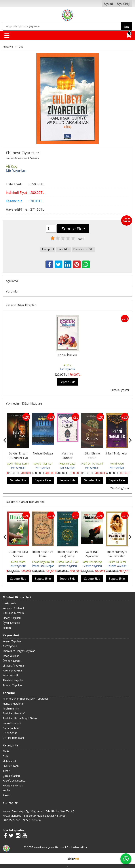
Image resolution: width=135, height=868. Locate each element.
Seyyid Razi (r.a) (43, 464)
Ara (126, 27)
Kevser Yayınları (67, 566)
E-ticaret (62, 858)
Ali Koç (67, 365)
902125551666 (12, 820)
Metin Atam (18, 562)
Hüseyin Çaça (67, 464)
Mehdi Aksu (117, 464)
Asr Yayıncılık (67, 369)
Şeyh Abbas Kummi (19, 464)
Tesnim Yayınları (92, 566)
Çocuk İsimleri (67, 355)
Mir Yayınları (18, 468)
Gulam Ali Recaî (117, 562)
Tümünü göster (120, 390)
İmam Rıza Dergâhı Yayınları (49, 566)
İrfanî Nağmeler (117, 453)
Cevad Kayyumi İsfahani (46, 562)
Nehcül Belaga (43, 453)
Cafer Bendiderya (92, 562)
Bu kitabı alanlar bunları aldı (25, 502)
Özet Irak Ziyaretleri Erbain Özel (92, 556)
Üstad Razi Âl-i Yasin (69, 562)
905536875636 (32, 820)
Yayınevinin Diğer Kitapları (24, 403)
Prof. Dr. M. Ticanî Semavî (97, 464)
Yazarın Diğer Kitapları (21, 305)
